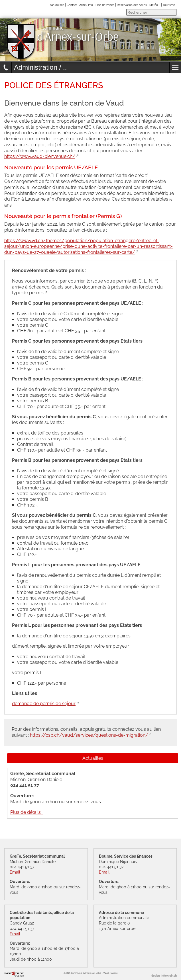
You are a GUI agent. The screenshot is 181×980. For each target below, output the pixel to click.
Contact (72, 5)
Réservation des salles (132, 5)
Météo (154, 5)
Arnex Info (86, 5)
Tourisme (169, 5)
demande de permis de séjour (44, 704)
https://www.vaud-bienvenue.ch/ (40, 156)
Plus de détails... (27, 812)
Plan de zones (105, 5)
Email (15, 872)
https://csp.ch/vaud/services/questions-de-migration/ (89, 735)
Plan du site (56, 5)
